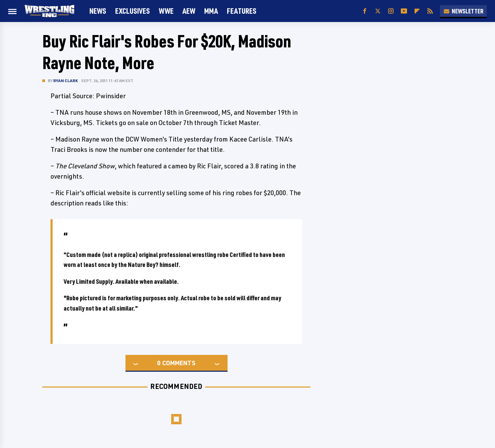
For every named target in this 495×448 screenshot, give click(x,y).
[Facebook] (365, 11)
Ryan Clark (65, 81)
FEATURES (242, 11)
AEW (189, 11)
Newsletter (463, 11)
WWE (166, 11)
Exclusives (133, 11)
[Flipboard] (417, 11)
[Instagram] (391, 11)
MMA (211, 11)
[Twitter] (378, 11)
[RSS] (430, 11)
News (98, 11)
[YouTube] (404, 11)
